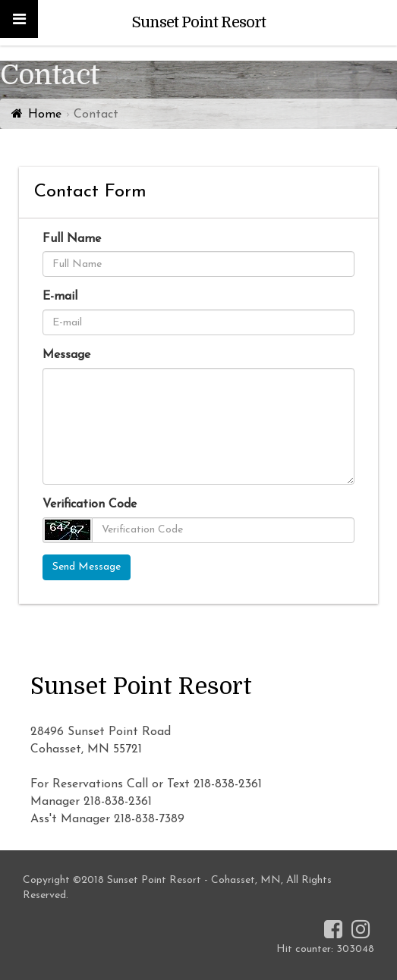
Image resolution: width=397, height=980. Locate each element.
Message (66, 355)
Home (45, 115)
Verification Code (90, 504)
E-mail (60, 297)
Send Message (87, 567)
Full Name (72, 239)
